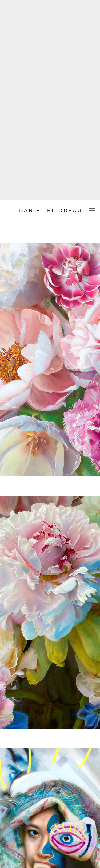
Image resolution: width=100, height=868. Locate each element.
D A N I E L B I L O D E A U (50, 210)
